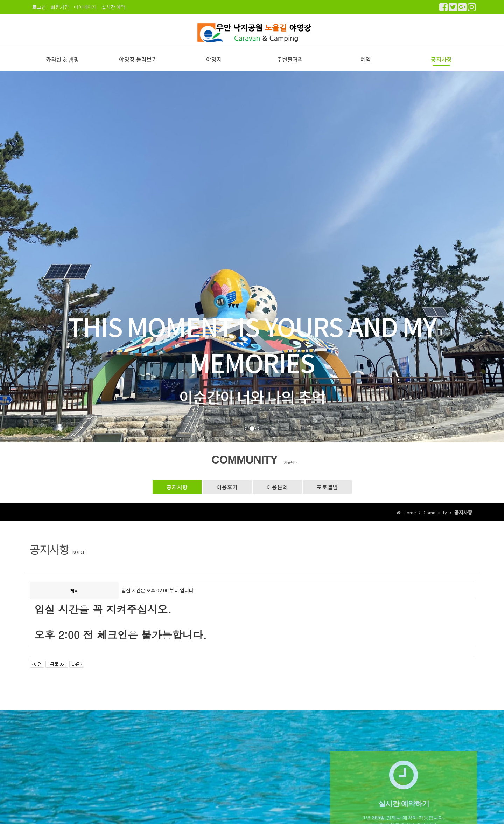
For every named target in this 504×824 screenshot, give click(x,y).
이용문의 (277, 494)
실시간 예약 (113, 7)
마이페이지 (85, 7)
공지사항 (441, 67)
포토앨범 (327, 494)
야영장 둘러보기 (138, 67)
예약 (366, 67)
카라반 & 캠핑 (62, 67)
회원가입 (60, 7)
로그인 (39, 7)
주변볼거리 (290, 67)
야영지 (214, 67)
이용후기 (227, 494)
